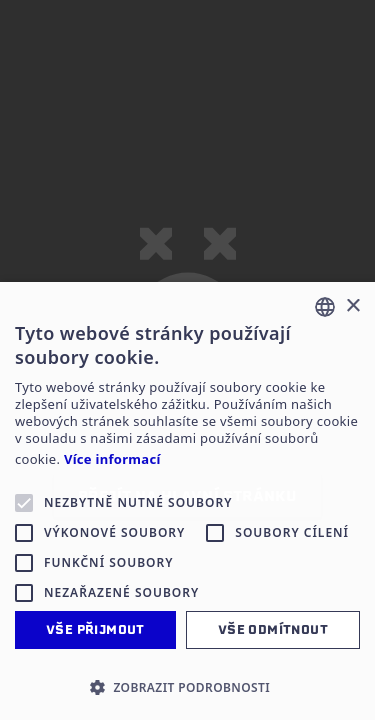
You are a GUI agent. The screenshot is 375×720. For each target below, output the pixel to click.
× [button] (352, 306)
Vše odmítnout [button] (273, 629)
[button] (187, 687)
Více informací (112, 459)
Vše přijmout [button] (95, 629)
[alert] (187, 501)
